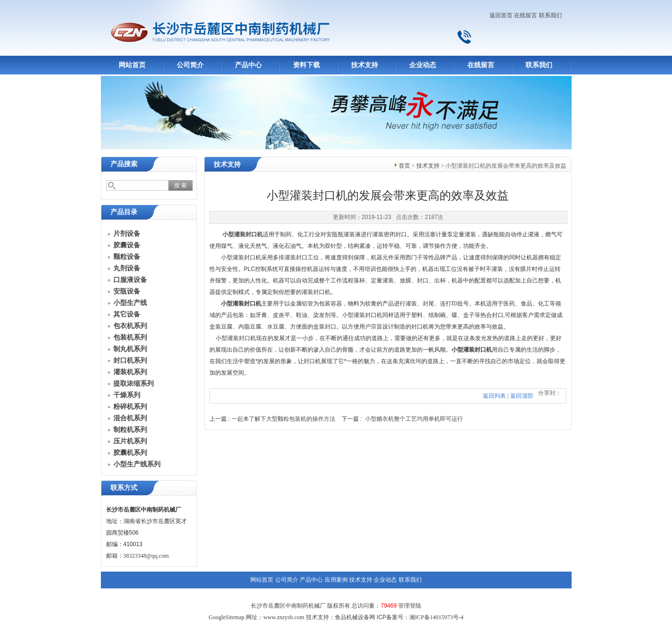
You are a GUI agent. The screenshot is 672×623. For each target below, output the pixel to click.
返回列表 (494, 396)
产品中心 (248, 65)
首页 (404, 166)
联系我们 (550, 15)
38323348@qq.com (146, 556)
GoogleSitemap (226, 617)
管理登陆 (410, 606)
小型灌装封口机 (243, 234)
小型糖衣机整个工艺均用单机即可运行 (414, 419)
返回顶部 (522, 396)
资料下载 (306, 65)
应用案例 (336, 580)
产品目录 (124, 212)
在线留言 (525, 15)
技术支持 (365, 65)
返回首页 (501, 15)
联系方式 (124, 488)
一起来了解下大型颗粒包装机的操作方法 (283, 419)
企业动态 (423, 65)
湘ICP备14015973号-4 (436, 617)
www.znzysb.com (284, 617)
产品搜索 (124, 164)
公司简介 (190, 65)
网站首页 (132, 65)
